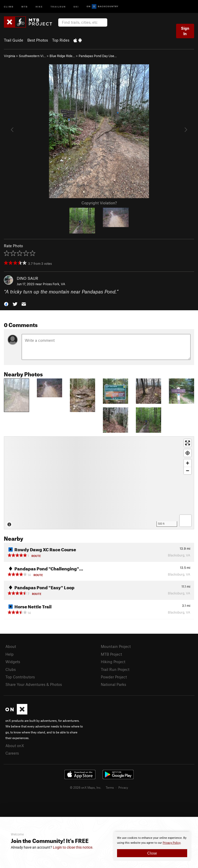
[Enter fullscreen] (188, 443)
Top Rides (61, 40)
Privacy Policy (172, 843)
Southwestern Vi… (32, 56)
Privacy (123, 787)
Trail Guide (14, 40)
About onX (15, 746)
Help (10, 654)
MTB (25, 6)
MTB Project (111, 654)
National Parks (113, 684)
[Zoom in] (188, 463)
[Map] (99, 483)
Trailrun (58, 6)
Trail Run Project (115, 669)
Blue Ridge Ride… (62, 56)
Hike (39, 6)
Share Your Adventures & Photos (34, 684)
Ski (76, 6)
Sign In (185, 31)
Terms (110, 787)
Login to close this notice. (73, 847)
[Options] (185, 521)
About (11, 646)
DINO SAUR (27, 278)
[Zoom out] (188, 471)
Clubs (11, 669)
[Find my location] (188, 453)
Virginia (10, 56)
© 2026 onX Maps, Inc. (86, 787)
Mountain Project (116, 646)
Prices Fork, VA (54, 284)
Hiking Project (113, 662)
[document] (152, 846)
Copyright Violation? (99, 203)
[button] (6, 304)
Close (152, 853)
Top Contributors (20, 677)
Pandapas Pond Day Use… (98, 56)
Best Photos (38, 40)
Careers (12, 753)
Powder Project (114, 677)
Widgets (13, 662)
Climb (9, 6)
